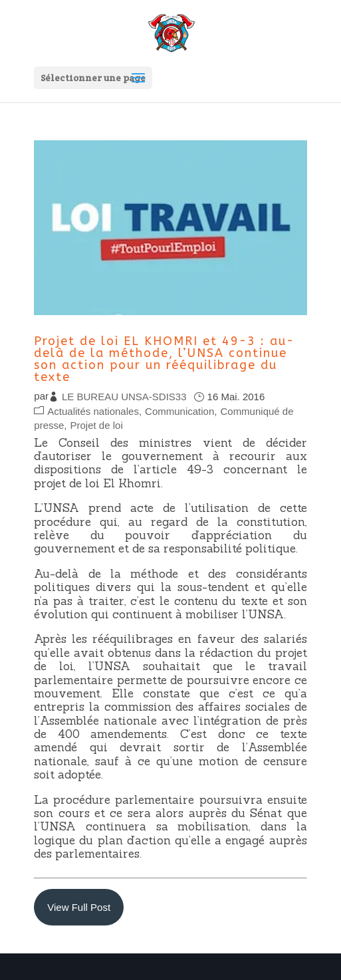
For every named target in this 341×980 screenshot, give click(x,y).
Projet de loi (97, 425)
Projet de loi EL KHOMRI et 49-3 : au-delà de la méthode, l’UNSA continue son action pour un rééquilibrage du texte (164, 359)
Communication (179, 411)
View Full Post (79, 907)
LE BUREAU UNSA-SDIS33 (124, 397)
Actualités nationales (93, 411)
